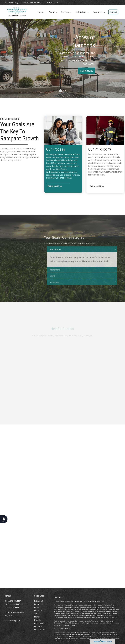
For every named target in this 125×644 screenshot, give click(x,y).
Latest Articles (40, 623)
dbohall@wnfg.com (12, 620)
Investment (39, 604)
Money (37, 617)
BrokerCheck (100, 601)
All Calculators (40, 630)
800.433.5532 (18, 604)
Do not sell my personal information (66, 625)
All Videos (38, 626)
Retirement (39, 601)
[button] (40, 12)
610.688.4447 (51, 3)
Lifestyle (37, 620)
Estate (37, 607)
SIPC (96, 635)
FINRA (92, 635)
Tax (36, 614)
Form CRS (61, 597)
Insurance (38, 610)
